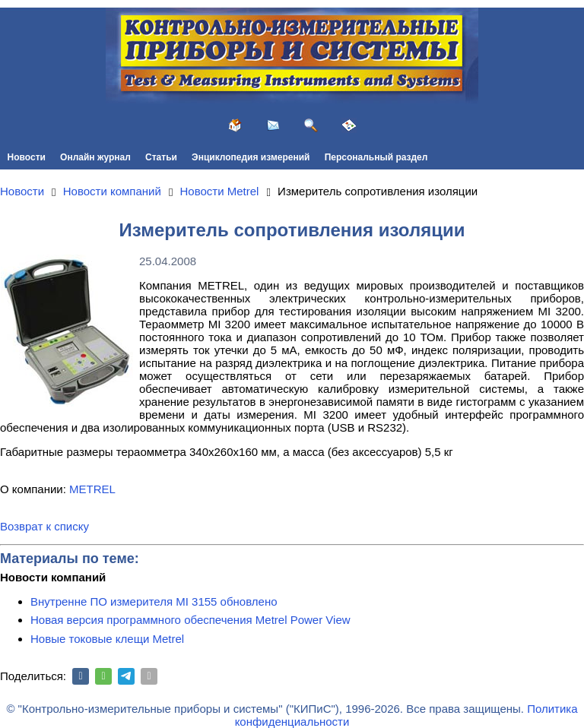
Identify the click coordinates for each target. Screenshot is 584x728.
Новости (27, 157)
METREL (92, 489)
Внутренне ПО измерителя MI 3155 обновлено (154, 601)
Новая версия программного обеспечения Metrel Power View (190, 620)
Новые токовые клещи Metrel (107, 639)
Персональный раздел (376, 157)
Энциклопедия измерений (251, 157)
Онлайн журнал (95, 157)
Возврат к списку (44, 526)
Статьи (161, 157)
